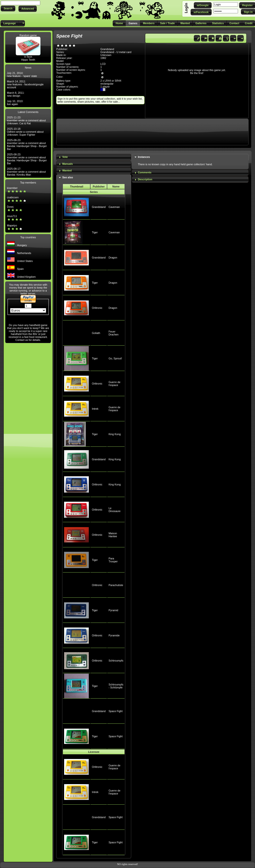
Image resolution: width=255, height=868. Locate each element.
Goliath (96, 333)
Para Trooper (113, 560)
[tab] (94, 157)
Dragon (113, 258)
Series (94, 192)
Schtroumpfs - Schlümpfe (116, 686)
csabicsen (13, 197)
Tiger (95, 232)
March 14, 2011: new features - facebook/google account (25, 84)
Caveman (114, 207)
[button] (8, 9)
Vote (65, 157)
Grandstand (99, 207)
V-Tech (28, 57)
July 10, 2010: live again (15, 103)
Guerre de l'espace (114, 384)
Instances (144, 157)
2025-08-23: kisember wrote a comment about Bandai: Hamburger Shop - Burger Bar (27, 145)
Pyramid (113, 610)
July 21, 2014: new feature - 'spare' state (22, 74)
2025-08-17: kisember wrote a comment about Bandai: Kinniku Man (26, 172)
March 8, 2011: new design (16, 94)
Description (145, 179)
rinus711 (12, 216)
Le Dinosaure (115, 510)
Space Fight (116, 711)
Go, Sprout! (115, 358)
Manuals (67, 164)
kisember (12, 188)
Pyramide (114, 635)
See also (67, 177)
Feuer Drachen (113, 333)
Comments (145, 172)
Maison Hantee (113, 535)
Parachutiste (116, 585)
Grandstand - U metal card (116, 52)
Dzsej (10, 207)
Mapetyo (12, 225)
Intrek (95, 409)
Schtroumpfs (116, 661)
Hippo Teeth (28, 60)
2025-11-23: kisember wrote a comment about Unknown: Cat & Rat (26, 120)
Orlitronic (97, 308)
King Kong (115, 434)
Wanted (67, 170)
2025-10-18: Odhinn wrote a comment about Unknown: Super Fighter (25, 132)
